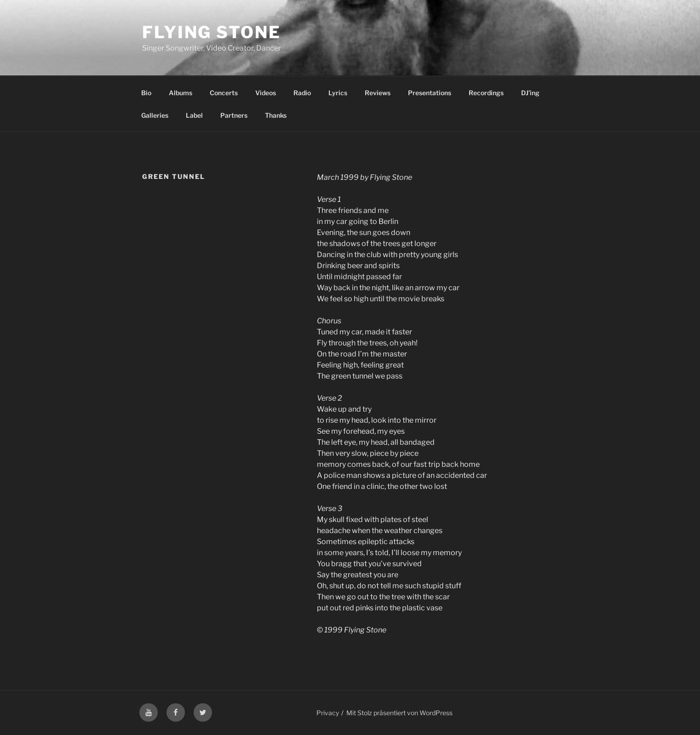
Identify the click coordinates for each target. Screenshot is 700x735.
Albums (181, 93)
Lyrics (338, 93)
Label (194, 115)
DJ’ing (530, 93)
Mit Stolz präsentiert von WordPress (399, 713)
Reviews (378, 93)
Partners (234, 115)
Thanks (276, 115)
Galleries (155, 115)
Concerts (224, 93)
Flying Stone (212, 32)
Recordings (486, 93)
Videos (266, 93)
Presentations (430, 93)
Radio (302, 93)
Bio (146, 93)
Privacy (328, 713)
